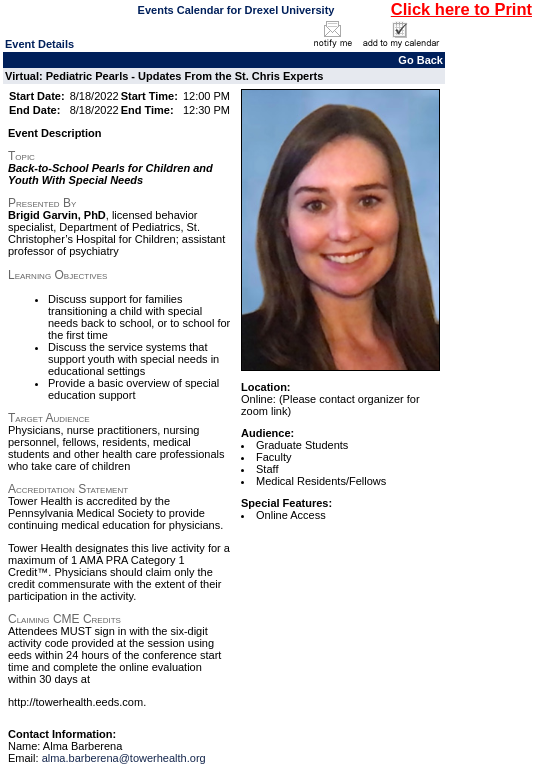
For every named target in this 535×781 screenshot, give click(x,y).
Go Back (420, 60)
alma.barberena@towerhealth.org (124, 758)
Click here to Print (461, 9)
